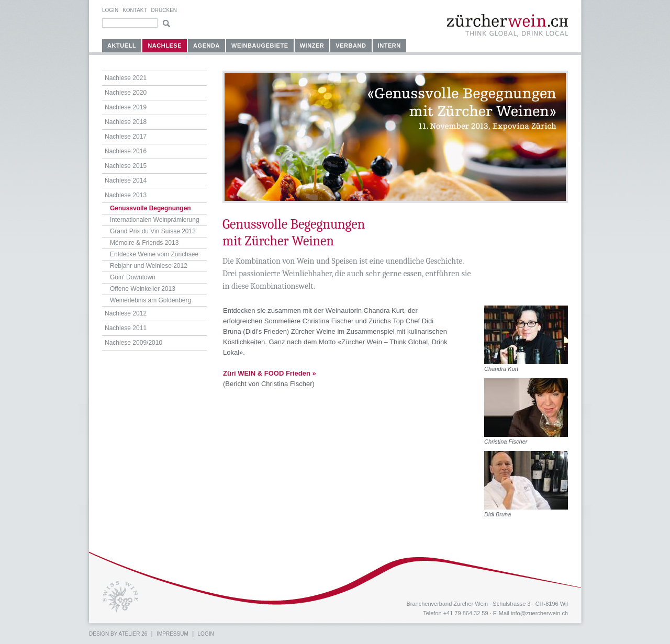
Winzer (312, 46)
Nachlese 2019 (126, 107)
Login (110, 10)
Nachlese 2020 (126, 93)
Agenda (206, 46)
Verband (351, 46)
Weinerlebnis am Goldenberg (150, 300)
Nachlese (165, 46)
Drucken (164, 10)
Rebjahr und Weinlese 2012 (149, 266)
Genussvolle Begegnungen (150, 208)
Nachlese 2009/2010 (133, 343)
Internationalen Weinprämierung (155, 220)
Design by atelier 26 (118, 634)
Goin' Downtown (133, 277)
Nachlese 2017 (126, 137)
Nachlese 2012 (126, 313)
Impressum (172, 634)
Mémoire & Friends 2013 (144, 243)
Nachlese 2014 (126, 180)
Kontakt (135, 10)
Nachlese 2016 (126, 151)
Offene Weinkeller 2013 (143, 289)
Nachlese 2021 (126, 78)
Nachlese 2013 (126, 195)
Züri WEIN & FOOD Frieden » (270, 373)
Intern (389, 46)
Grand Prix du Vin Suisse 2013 (153, 231)
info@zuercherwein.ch (539, 613)
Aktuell (122, 46)
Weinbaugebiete (260, 46)
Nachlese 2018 (126, 122)
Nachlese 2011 (126, 328)
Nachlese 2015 (126, 166)
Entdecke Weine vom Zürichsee (154, 254)
